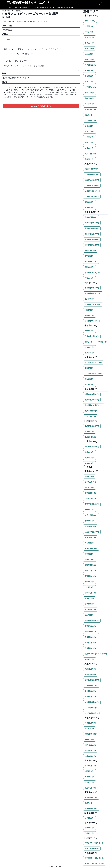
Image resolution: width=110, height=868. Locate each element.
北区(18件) (89, 115)
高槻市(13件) (90, 202)
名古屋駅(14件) (90, 766)
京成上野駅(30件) (91, 515)
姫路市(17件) (90, 452)
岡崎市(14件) (90, 316)
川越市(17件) (90, 379)
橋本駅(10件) (90, 833)
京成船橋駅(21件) (91, 797)
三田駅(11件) (90, 615)
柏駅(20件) (89, 803)
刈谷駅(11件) (90, 771)
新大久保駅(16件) (91, 548)
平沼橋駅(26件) (90, 723)
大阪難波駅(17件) (91, 686)
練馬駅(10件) (90, 659)
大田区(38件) (90, 54)
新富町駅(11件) (90, 626)
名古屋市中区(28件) (92, 288)
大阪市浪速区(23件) (92, 186)
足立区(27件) (90, 76)
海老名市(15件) (90, 251)
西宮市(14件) (90, 463)
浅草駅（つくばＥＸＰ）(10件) (96, 654)
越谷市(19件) (90, 368)
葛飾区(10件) (90, 159)
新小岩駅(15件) (90, 576)
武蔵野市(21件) (90, 109)
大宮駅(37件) (90, 818)
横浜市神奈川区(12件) (93, 273)
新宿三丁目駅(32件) (92, 504)
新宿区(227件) (90, 21)
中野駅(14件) (90, 587)
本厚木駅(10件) (90, 756)
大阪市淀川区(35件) (92, 180)
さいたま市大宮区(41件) (93, 362)
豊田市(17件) (90, 299)
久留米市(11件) (90, 416)
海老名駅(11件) (90, 745)
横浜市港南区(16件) (92, 245)
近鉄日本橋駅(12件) (92, 702)
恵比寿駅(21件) (90, 537)
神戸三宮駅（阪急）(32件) (94, 858)
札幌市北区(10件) (91, 437)
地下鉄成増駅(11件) (92, 621)
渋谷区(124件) (90, 26)
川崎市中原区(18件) (92, 239)
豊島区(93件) (90, 37)
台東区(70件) (90, 43)
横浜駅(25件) (90, 728)
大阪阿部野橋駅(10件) (93, 713)
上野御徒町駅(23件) (92, 532)
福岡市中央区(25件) (92, 400)
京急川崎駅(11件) (91, 734)
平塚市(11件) (90, 278)
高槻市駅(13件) (90, 697)
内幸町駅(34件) (90, 499)
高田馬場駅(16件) (91, 565)
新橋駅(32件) (90, 510)
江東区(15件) (90, 132)
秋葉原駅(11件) (90, 637)
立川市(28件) (90, 71)
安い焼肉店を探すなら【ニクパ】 (29, 3)
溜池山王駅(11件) (91, 632)
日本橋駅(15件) (90, 691)
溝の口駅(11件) (90, 751)
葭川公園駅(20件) (91, 809)
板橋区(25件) (90, 82)
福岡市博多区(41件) (92, 394)
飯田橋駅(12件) (90, 609)
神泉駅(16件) (90, 554)
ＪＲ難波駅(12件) (91, 708)
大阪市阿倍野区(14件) (93, 191)
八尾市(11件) (90, 208)
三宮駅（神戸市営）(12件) (94, 864)
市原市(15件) (90, 347)
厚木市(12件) (90, 267)
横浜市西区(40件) (91, 217)
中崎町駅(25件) (90, 674)
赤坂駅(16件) (90, 560)
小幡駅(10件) (90, 777)
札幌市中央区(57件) (92, 426)
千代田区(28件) (90, 65)
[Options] (101, 3)
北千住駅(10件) (90, 643)
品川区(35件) (90, 60)
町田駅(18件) (90, 543)
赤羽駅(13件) (90, 604)
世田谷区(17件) (90, 120)
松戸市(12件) (90, 353)
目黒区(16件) (90, 126)
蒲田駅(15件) (90, 582)
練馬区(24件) (90, 93)
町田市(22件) (90, 104)
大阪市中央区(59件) (92, 174)
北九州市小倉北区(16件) (93, 405)
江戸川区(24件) (90, 87)
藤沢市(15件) (90, 256)
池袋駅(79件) (90, 476)
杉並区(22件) (90, 98)
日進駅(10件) (90, 782)
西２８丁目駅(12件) (92, 848)
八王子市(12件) (90, 154)
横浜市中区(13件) (91, 262)
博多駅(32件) (90, 828)
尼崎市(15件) (90, 458)
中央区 (11, 11)
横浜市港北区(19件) (92, 234)
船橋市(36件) (90, 331)
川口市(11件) (90, 385)
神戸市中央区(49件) (92, 447)
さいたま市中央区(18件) (93, 374)
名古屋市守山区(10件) (93, 321)
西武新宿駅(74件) (91, 482)
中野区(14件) (90, 137)
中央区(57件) (90, 48)
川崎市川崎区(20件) (92, 228)
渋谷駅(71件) (90, 488)
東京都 (4, 11)
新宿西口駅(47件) (91, 493)
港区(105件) (89, 32)
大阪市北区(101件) (92, 169)
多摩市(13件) (90, 148)
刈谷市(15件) (90, 310)
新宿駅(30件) (90, 521)
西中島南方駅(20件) (92, 680)
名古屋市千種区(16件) (93, 304)
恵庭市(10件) (90, 432)
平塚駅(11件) (90, 739)
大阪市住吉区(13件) (92, 197)
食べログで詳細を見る (41, 106)
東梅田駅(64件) (90, 669)
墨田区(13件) (90, 143)
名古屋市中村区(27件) (93, 293)
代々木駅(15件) (90, 571)
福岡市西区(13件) (91, 411)
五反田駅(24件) (90, 526)
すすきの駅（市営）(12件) (94, 843)
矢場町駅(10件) (90, 788)
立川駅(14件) (90, 598)
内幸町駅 (18, 11)
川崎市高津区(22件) (92, 223)
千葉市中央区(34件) (92, 336)
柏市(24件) (89, 342)
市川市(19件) (102, 342)
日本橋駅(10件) (90, 648)
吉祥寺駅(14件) (90, 593)
